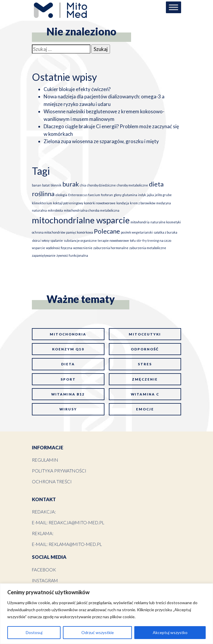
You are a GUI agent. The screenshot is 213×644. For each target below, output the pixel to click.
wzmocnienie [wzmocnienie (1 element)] (83, 248)
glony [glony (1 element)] (118, 195)
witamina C (145, 394)
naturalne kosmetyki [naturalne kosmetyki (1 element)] (166, 222)
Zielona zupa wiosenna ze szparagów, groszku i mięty (101, 141)
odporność (145, 349)
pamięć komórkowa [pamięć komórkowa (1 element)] (80, 232)
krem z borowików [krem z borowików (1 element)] (143, 203)
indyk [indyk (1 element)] (142, 195)
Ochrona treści (52, 482)
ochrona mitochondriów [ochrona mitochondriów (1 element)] (49, 232)
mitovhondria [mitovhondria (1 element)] (140, 222)
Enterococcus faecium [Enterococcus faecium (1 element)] (84, 195)
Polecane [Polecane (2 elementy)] (107, 231)
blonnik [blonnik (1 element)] (56, 185)
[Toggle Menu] (174, 7)
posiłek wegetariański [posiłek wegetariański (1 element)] (137, 232)
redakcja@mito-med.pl (76, 523)
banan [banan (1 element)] (37, 185)
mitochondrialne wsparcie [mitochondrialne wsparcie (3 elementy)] (81, 220)
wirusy (68, 409)
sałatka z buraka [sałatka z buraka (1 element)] (165, 232)
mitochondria (68, 334)
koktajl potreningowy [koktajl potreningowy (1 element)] (68, 203)
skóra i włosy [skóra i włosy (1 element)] (41, 240)
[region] (106, 614)
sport (68, 379)
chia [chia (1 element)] (83, 185)
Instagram (45, 580)
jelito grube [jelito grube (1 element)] (163, 195)
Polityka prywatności (59, 471)
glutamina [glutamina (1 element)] (130, 195)
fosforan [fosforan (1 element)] (107, 195)
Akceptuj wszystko (170, 632)
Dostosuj (34, 632)
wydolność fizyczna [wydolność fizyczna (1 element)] (59, 248)
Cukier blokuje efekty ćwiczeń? (77, 89)
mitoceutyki (145, 334)
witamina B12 (68, 394)
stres (145, 364)
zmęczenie (145, 379)
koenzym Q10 (68, 349)
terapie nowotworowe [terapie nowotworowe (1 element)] (113, 240)
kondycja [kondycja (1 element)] (123, 203)
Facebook (44, 570)
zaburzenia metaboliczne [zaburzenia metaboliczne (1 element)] (148, 248)
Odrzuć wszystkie (98, 632)
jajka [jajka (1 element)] (150, 195)
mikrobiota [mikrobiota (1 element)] (55, 210)
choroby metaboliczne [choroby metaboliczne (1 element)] (132, 185)
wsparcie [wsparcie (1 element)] (38, 248)
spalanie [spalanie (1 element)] (57, 240)
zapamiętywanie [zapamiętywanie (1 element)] (44, 255)
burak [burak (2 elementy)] (71, 184)
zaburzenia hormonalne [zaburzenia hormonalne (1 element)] (111, 248)
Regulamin (45, 460)
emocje (145, 409)
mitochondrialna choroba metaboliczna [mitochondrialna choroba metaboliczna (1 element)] (92, 210)
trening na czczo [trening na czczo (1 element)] (159, 240)
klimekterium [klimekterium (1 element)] (42, 203)
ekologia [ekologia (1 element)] (61, 195)
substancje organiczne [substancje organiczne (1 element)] (80, 240)
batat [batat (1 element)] (46, 185)
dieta (68, 364)
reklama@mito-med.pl (75, 544)
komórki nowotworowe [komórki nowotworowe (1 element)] (100, 203)
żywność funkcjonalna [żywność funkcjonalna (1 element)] (72, 255)
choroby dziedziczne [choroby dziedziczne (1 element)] (101, 185)
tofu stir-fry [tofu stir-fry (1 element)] (138, 240)
